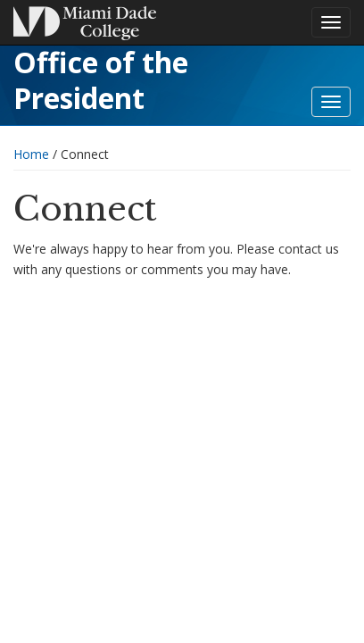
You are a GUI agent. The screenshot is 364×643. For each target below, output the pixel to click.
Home (31, 154)
